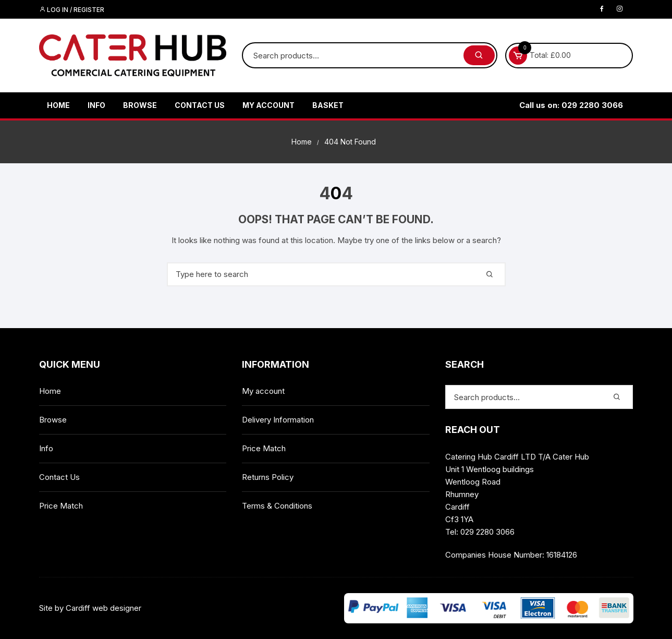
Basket (328, 105)
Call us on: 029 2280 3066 (571, 105)
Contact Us (200, 105)
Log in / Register (72, 10)
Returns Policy (268, 477)
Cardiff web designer (103, 608)
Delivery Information (278, 420)
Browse (140, 105)
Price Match (61, 506)
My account (268, 105)
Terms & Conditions (277, 506)
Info (96, 105)
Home (58, 105)
